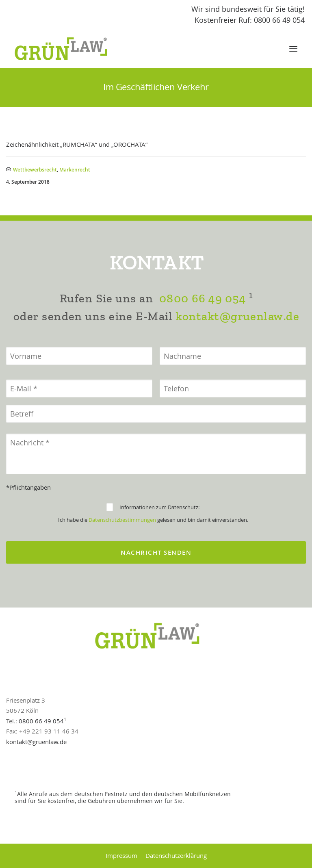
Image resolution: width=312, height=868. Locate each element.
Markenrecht (75, 170)
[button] (293, 49)
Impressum (121, 855)
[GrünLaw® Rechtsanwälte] (69, 49)
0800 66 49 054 (202, 298)
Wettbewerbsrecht (35, 170)
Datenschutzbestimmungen (122, 520)
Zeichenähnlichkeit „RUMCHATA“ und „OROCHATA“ (77, 144)
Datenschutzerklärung (176, 855)
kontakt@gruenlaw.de (237, 316)
